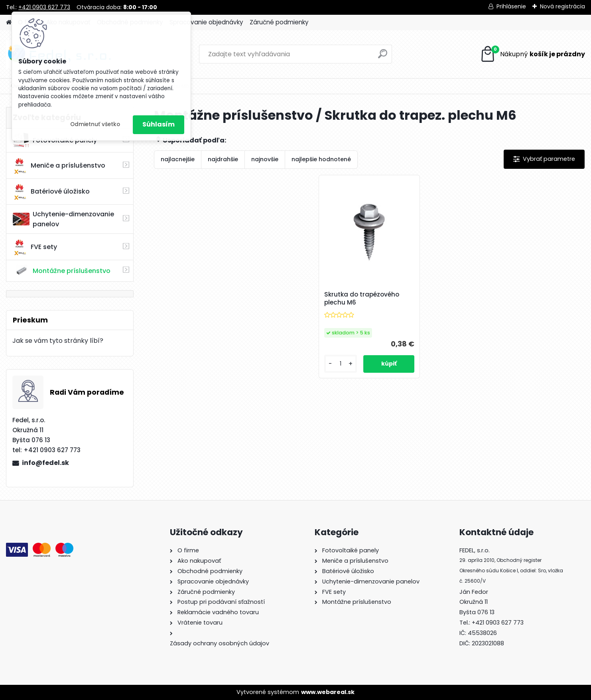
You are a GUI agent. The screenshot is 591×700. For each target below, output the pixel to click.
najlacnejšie (178, 159)
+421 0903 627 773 (44, 7)
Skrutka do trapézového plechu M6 (362, 299)
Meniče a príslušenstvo (59, 166)
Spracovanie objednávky (206, 22)
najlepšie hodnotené (321, 159)
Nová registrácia (562, 6)
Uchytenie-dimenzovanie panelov (63, 219)
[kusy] (341, 364)
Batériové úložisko (51, 192)
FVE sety (35, 247)
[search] (383, 57)
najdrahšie (223, 159)
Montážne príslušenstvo (62, 271)
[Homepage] (9, 23)
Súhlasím (159, 124)
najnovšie (265, 159)
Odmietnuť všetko (95, 124)
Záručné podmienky (279, 22)
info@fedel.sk (45, 463)
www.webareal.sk (328, 692)
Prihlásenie (511, 6)
